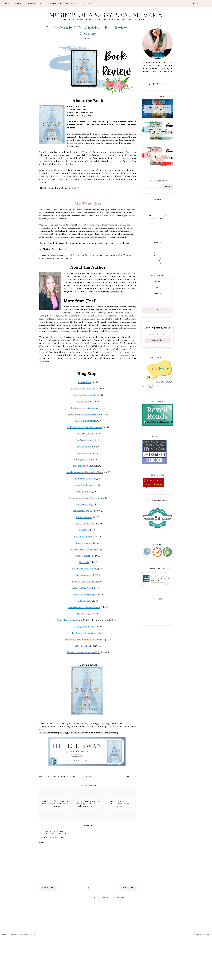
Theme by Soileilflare (200, 934)
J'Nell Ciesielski (89, 777)
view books (168, 587)
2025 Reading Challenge (157, 573)
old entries (128, 888)
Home (8, 3)
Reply (42, 842)
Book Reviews (86, 3)
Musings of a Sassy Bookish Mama (106, 15)
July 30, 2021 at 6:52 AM (55, 834)
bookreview (44, 777)
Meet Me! (19, 3)
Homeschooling (35, 3)
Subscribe (157, 340)
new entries (48, 888)
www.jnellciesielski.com (112, 291)
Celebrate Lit (56, 777)
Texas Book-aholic (84, 402)
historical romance (72, 777)
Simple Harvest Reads (67, 620)
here (51, 188)
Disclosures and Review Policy (61, 3)
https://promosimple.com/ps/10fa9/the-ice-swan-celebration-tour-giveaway (79, 732)
